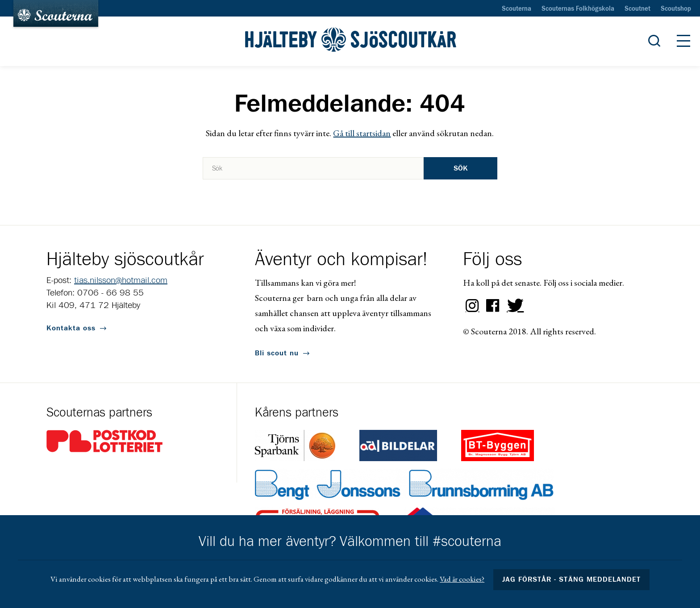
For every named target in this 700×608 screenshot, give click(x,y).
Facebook (493, 306)
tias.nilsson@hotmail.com (121, 280)
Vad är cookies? (462, 579)
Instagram (472, 306)
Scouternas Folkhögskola (578, 9)
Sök (461, 168)
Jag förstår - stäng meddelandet (571, 579)
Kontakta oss (71, 328)
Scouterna (517, 9)
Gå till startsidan (362, 133)
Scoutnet (637, 9)
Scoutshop (676, 9)
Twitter (513, 306)
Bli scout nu (277, 353)
